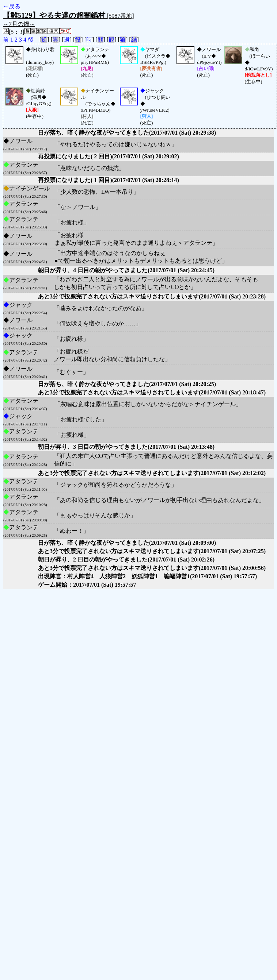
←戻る (12, 6)
